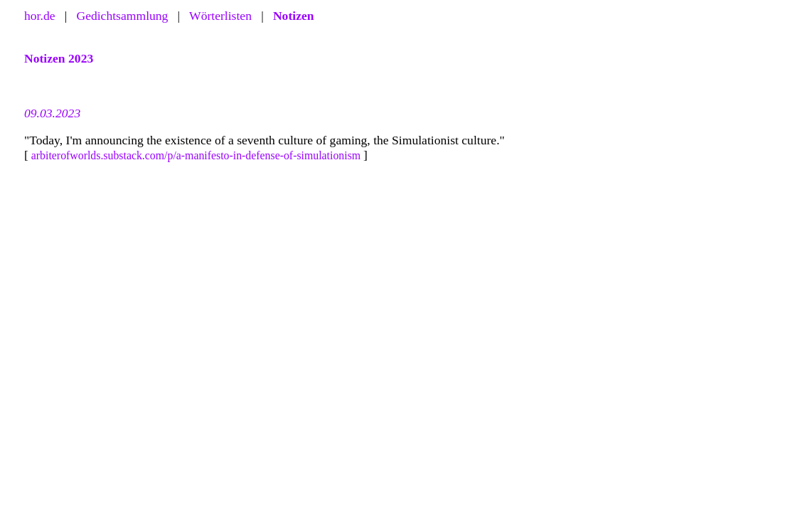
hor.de (40, 16)
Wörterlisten (220, 16)
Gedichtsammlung (122, 16)
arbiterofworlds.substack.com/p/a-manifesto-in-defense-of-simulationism (196, 155)
